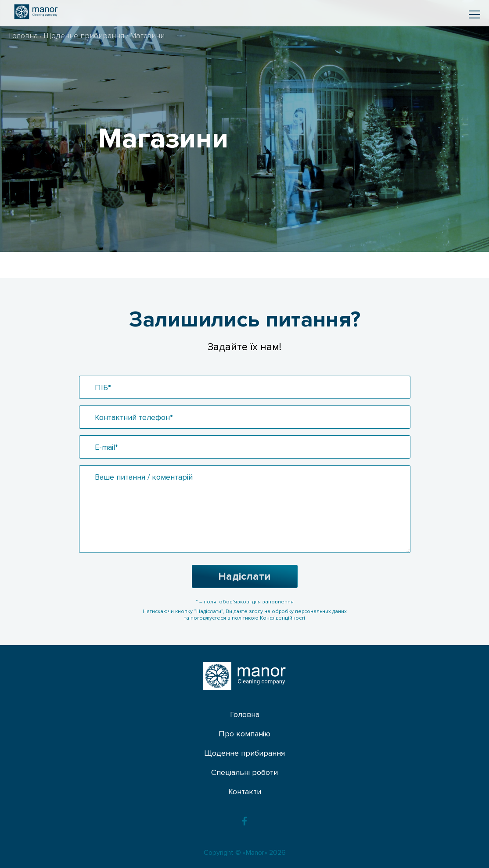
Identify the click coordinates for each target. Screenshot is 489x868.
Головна (24, 36)
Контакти (245, 792)
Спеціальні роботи (244, 772)
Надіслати (244, 576)
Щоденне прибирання (85, 36)
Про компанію (244, 734)
